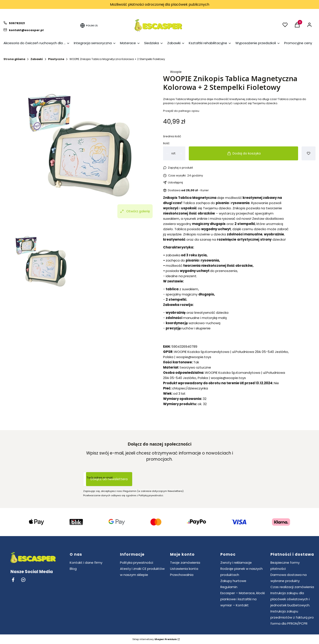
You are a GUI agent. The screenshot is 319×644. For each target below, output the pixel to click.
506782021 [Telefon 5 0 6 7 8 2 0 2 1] (17, 23)
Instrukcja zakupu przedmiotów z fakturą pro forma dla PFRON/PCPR (292, 617)
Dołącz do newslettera (109, 479)
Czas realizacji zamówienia (292, 587)
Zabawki (37, 59)
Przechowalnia (182, 575)
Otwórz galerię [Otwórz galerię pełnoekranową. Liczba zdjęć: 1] (135, 211)
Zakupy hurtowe (233, 581)
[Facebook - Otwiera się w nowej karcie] (13, 580)
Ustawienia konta (184, 569)
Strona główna (14, 59)
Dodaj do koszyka (244, 153)
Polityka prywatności (137, 563)
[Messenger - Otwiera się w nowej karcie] (23, 580)
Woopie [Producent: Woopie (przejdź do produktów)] (176, 72)
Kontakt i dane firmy (86, 563)
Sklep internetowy (155, 639)
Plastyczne (56, 59)
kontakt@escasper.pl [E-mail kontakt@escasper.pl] (26, 30)
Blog (73, 569)
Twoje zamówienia (185, 563)
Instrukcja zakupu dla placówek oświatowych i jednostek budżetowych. (290, 599)
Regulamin (229, 587)
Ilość (166, 143)
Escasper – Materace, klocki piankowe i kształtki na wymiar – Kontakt (243, 599)
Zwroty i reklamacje (236, 563)
